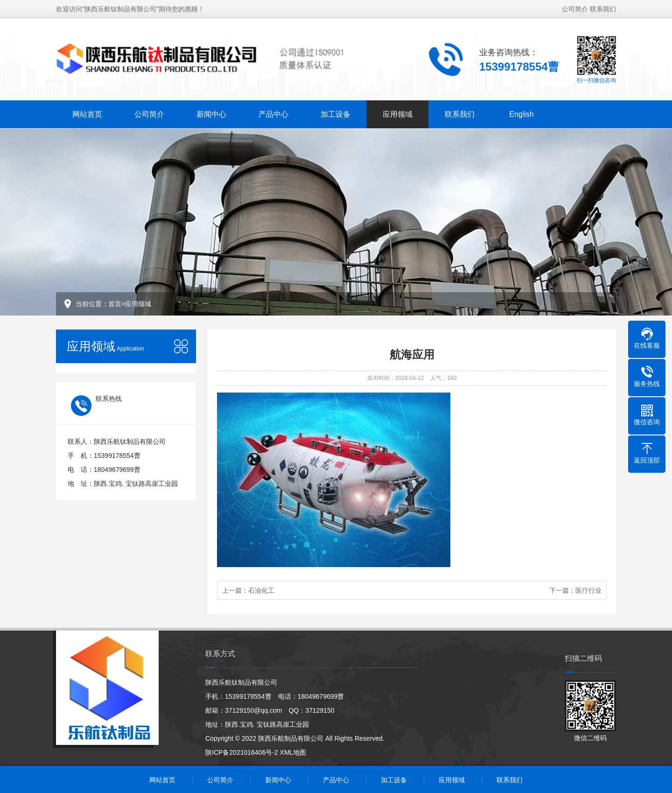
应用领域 (398, 113)
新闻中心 (211, 113)
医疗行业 (588, 590)
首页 (115, 304)
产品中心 (273, 113)
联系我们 (603, 8)
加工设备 (336, 113)
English (521, 113)
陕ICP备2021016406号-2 (242, 752)
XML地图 (293, 752)
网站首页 (87, 113)
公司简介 (575, 8)
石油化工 (261, 590)
